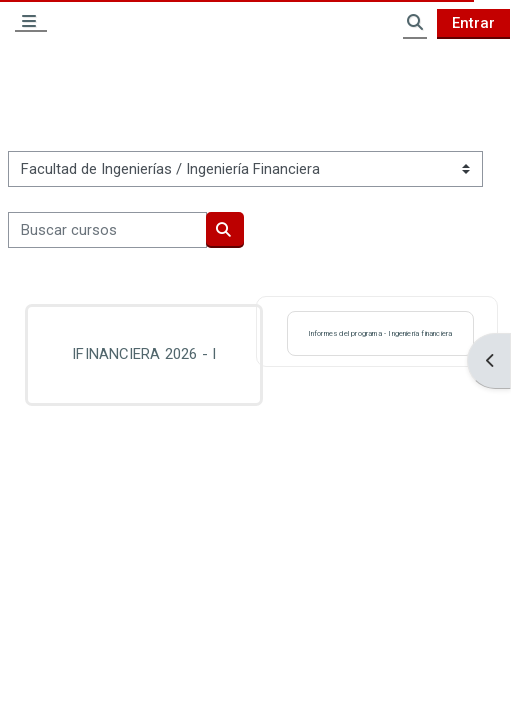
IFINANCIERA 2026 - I (144, 354)
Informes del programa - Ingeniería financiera (380, 333)
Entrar (473, 23)
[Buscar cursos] (107, 230)
